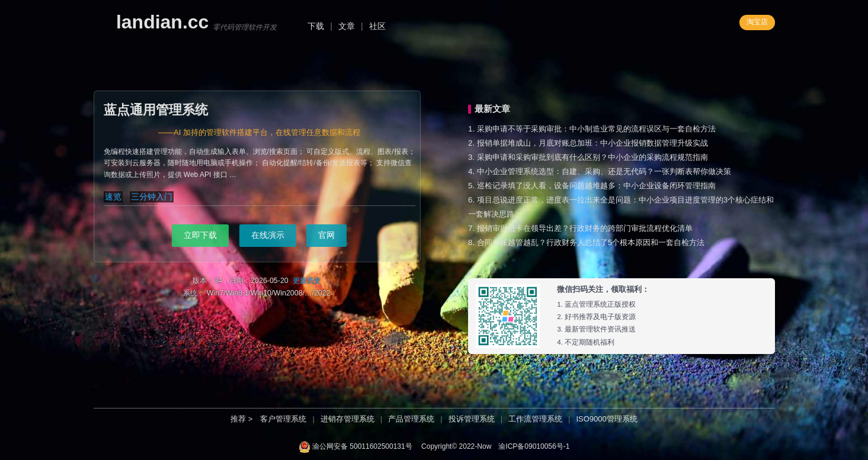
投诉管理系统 (472, 419)
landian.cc (163, 22)
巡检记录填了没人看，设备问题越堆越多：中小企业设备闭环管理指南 (596, 186)
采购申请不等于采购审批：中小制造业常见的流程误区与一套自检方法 (596, 129)
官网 (326, 235)
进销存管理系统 (347, 419)
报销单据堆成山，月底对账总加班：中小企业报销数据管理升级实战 (592, 143)
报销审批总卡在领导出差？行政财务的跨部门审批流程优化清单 (585, 228)
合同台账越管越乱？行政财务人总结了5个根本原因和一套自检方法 (591, 242)
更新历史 (307, 281)
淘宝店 (757, 22)
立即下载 (200, 235)
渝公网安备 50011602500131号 (362, 446)
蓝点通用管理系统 (156, 110)
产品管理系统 (411, 419)
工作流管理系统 (535, 419)
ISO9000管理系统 (606, 419)
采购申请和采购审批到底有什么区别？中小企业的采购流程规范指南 (592, 157)
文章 (347, 26)
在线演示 (268, 235)
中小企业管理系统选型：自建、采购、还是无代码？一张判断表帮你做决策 (604, 171)
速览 (113, 197)
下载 (316, 26)
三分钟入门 (152, 197)
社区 (377, 26)
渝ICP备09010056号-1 (534, 446)
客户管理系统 (283, 419)
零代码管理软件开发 (245, 27)
